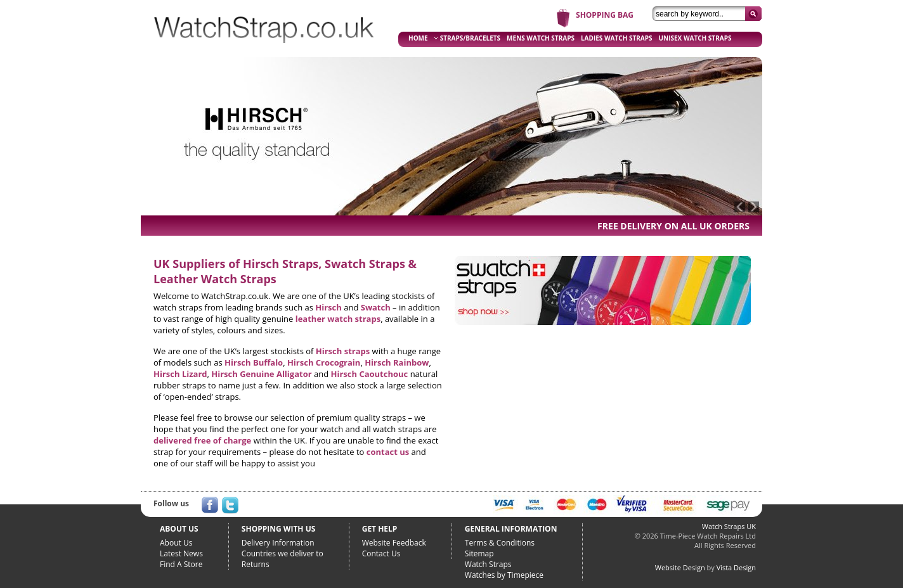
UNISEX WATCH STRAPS (695, 38)
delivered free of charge (202, 440)
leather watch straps (338, 319)
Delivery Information (278, 543)
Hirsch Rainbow (397, 362)
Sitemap (479, 553)
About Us (176, 543)
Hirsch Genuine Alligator (261, 374)
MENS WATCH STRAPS (541, 38)
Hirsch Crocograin (324, 362)
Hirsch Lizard (180, 374)
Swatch (376, 307)
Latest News (181, 553)
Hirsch (328, 307)
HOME (418, 38)
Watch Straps (488, 564)
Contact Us (381, 553)
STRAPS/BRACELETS (467, 38)
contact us (388, 452)
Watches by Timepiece (504, 575)
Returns (256, 564)
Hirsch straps (343, 351)
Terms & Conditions (500, 543)
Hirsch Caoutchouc (370, 374)
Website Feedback (394, 543)
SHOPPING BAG (605, 15)
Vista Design (736, 567)
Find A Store (181, 564)
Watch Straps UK (729, 526)
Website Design (680, 567)
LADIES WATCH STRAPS (617, 38)
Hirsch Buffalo (254, 362)
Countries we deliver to (283, 553)
